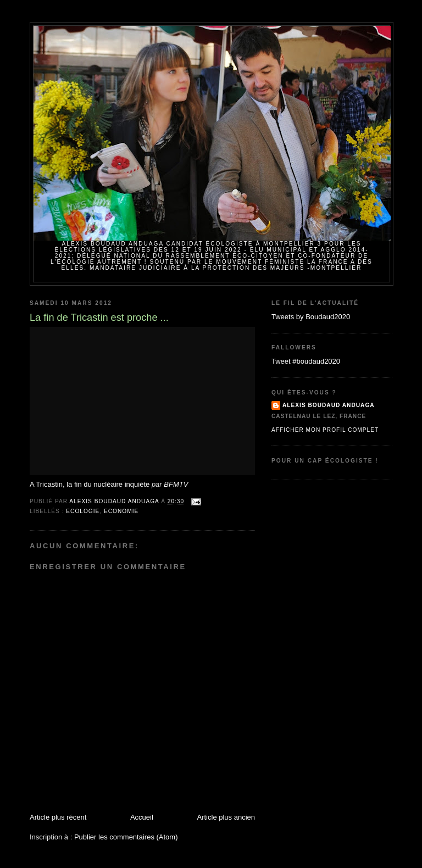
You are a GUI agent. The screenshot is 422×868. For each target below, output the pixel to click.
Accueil (142, 817)
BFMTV (176, 484)
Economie (121, 511)
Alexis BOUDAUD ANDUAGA (329, 405)
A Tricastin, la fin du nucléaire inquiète (90, 484)
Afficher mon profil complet (325, 430)
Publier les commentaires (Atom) (126, 837)
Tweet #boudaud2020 (306, 361)
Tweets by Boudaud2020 (311, 317)
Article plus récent (58, 817)
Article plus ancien (226, 817)
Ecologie (83, 511)
